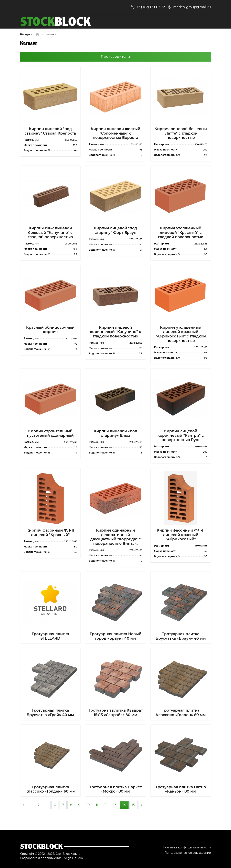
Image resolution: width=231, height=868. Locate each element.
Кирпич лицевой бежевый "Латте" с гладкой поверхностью (181, 133)
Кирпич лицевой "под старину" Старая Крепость (50, 131)
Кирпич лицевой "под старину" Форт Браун (115, 230)
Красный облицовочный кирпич (50, 330)
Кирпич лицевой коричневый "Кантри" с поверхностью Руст (181, 435)
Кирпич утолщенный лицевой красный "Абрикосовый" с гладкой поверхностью (181, 334)
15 (134, 805)
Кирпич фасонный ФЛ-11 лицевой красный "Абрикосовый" (181, 535)
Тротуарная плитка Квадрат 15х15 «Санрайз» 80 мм (115, 713)
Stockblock (41, 846)
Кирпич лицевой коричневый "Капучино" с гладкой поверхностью (115, 332)
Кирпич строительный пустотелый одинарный (50, 433)
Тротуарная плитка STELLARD (50, 636)
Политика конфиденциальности (187, 847)
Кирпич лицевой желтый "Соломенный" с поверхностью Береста (115, 133)
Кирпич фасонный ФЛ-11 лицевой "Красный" (50, 533)
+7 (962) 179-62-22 (151, 7)
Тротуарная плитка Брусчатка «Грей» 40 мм (50, 713)
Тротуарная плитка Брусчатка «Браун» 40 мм (181, 636)
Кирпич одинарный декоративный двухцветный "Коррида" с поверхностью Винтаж (115, 537)
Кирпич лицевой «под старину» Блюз (115, 433)
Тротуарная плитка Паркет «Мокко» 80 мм (115, 789)
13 (115, 805)
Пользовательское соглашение (188, 853)
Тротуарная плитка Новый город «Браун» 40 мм (115, 636)
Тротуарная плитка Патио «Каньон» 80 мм (181, 789)
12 (106, 805)
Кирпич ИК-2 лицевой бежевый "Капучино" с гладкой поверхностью (50, 233)
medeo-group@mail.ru (192, 7)
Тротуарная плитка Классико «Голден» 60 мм (181, 713)
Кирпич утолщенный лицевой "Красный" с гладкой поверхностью (181, 233)
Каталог (51, 34)
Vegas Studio (74, 858)
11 (97, 805)
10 (88, 805)
